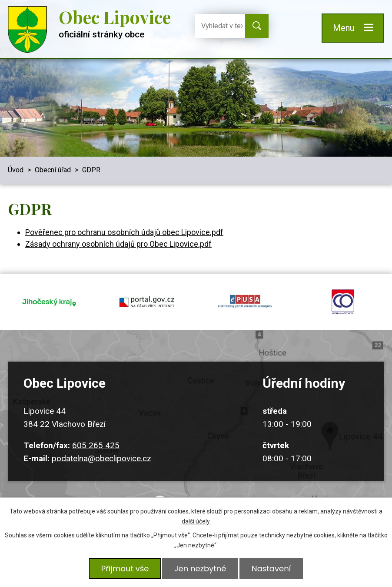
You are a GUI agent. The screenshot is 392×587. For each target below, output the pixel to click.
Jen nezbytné (200, 569)
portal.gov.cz (147, 301)
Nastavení (271, 569)
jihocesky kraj (49, 301)
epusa (245, 301)
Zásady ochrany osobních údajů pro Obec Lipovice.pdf (118, 244)
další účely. (196, 521)
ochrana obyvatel (343, 301)
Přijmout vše (125, 569)
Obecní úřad (53, 170)
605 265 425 (96, 444)
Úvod (16, 170)
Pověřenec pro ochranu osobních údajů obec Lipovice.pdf (124, 232)
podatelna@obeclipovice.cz (101, 457)
